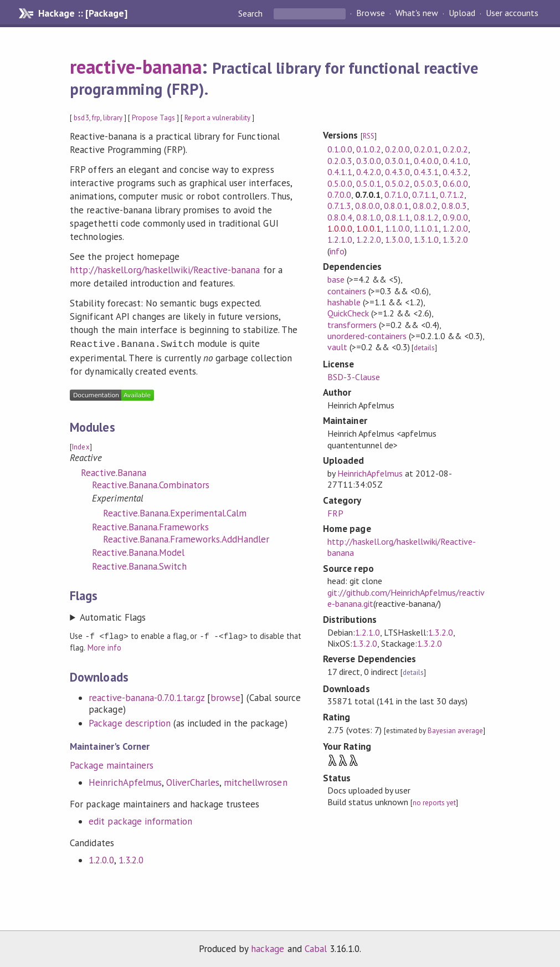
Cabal (316, 947)
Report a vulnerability (217, 118)
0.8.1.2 (426, 217)
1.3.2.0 (131, 858)
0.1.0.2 (369, 149)
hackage (268, 947)
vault (337, 347)
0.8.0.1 (396, 206)
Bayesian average (455, 731)
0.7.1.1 (424, 195)
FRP (335, 513)
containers (347, 291)
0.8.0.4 (340, 217)
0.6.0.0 (455, 183)
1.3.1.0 (426, 239)
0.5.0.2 (397, 183)
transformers (352, 325)
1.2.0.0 (101, 858)
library (113, 118)
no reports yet (434, 803)
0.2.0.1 (426, 149)
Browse (370, 13)
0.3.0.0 (369, 161)
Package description (129, 722)
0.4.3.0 (397, 172)
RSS (369, 136)
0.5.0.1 (369, 183)
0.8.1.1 (397, 217)
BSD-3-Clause (354, 377)
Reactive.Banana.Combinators (151, 484)
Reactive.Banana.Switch (139, 565)
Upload (462, 13)
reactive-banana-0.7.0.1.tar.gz (147, 696)
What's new (417, 13)
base (336, 279)
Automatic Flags (112, 616)
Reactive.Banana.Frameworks (150, 526)
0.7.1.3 (339, 206)
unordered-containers (367, 336)
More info (104, 646)
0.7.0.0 (339, 195)
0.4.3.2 (455, 172)
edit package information (140, 820)
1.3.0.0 (397, 239)
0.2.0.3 (340, 161)
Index (81, 446)
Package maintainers (111, 764)
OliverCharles (193, 781)
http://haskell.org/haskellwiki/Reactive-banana (165, 270)
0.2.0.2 (455, 149)
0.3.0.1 (397, 161)
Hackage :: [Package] (83, 13)
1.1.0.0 (397, 228)
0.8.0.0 (368, 206)
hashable (344, 302)
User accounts (512, 13)
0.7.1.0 (396, 195)
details (424, 348)
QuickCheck (348, 313)
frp (96, 118)
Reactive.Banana (113, 472)
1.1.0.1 (426, 228)
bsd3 (81, 118)
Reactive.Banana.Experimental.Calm (175, 512)
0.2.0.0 (397, 149)
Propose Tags (153, 118)
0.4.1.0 (455, 161)
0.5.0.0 (340, 183)
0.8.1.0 (369, 217)
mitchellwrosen (255, 781)
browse (225, 696)
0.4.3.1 (426, 172)
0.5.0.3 (426, 183)
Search (251, 13)
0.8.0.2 (425, 206)
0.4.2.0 (369, 172)
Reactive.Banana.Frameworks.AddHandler (186, 538)
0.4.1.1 (340, 172)
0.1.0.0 (340, 149)
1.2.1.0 (340, 239)
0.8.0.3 (454, 206)
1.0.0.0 (340, 228)
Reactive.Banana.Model (138, 551)
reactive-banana (135, 66)
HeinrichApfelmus (125, 781)
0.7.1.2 (452, 195)
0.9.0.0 (455, 217)
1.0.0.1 (369, 228)
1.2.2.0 (369, 239)
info (337, 251)
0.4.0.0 (426, 161)
